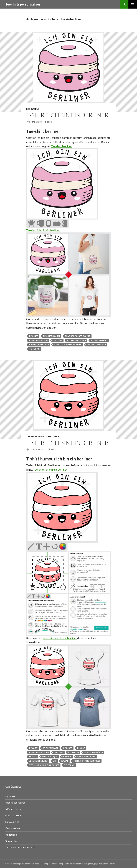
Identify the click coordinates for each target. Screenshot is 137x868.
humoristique (50, 757)
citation (57, 340)
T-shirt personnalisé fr (51, 864)
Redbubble (33, 109)
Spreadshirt (12, 841)
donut (33, 757)
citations (74, 752)
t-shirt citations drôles (87, 761)
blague (81, 748)
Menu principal (133, 4)
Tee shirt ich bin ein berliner (43, 230)
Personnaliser (13, 828)
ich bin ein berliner (39, 345)
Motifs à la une (13, 815)
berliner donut (52, 336)
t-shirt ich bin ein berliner (68, 345)
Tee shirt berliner (61, 146)
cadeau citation (38, 340)
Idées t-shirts (13, 809)
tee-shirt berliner (96, 345)
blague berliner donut (78, 336)
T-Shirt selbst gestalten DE (75, 864)
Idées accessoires (15, 803)
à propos (10, 796)
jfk (55, 761)
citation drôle (100, 340)
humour (67, 757)
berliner (34, 336)
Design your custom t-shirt (102, 864)
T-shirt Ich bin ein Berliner (67, 115)
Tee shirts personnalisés (23, 4)
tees (49, 122)
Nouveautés (12, 822)
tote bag (34, 349)
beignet (33, 748)
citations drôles (93, 752)
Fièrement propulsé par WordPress (22, 864)
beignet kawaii (50, 748)
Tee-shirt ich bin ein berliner (50, 469)
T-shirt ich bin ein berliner (67, 443)
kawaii (65, 761)
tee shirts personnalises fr (43, 436)
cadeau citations (39, 752)
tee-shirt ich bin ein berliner (44, 765)
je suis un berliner (39, 761)
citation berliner (77, 340)
